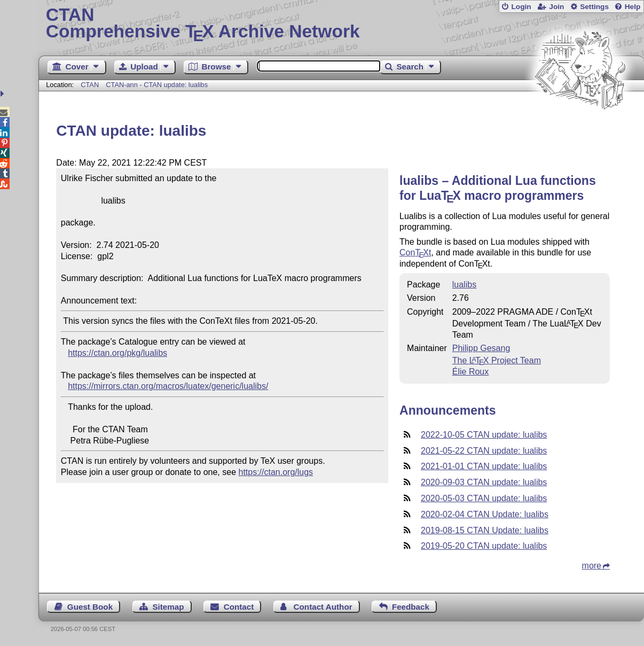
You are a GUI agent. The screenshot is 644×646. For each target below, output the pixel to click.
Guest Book (90, 607)
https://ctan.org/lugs (276, 472)
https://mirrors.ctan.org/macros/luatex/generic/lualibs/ (168, 386)
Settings (594, 7)
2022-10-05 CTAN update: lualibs (484, 435)
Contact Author (323, 607)
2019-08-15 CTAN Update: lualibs (485, 530)
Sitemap (168, 607)
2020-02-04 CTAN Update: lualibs (485, 514)
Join (556, 7)
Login (521, 7)
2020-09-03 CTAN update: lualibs (484, 482)
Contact (239, 607)
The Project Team (497, 360)
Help (633, 7)
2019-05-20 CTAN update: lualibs (484, 546)
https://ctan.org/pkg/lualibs (117, 353)
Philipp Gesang (481, 348)
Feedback (411, 607)
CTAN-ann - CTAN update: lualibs (157, 85)
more (592, 566)
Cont (415, 252)
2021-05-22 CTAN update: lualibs (484, 451)
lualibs (464, 285)
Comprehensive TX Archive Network (341, 24)
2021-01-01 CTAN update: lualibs (484, 466)
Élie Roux (470, 372)
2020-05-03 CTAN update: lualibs (484, 498)
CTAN (90, 85)
